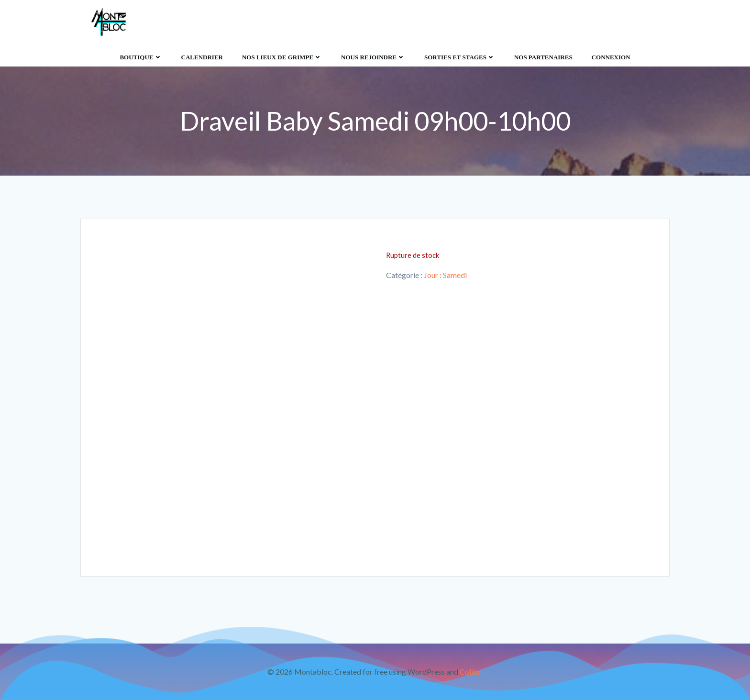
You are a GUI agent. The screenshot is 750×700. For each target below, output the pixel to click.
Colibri (471, 672)
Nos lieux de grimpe (282, 57)
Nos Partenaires (543, 57)
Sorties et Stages (460, 57)
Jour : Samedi (445, 275)
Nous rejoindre (373, 57)
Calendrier (202, 57)
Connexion (611, 57)
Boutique (141, 57)
